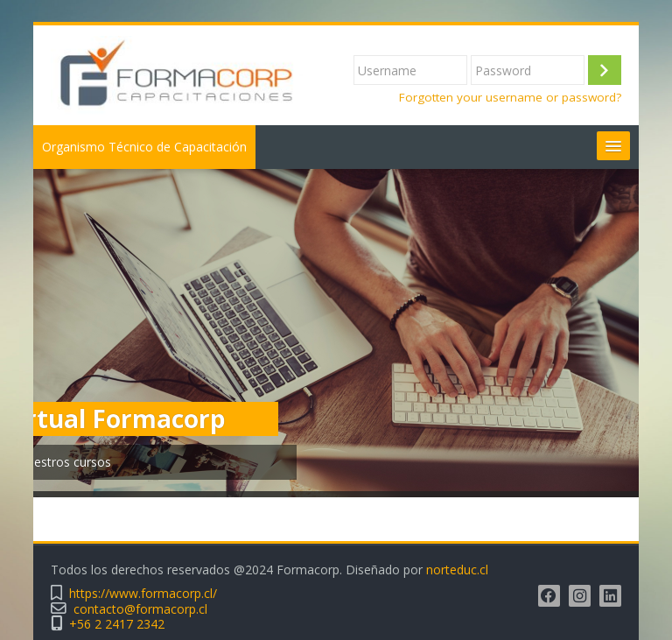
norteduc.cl (457, 570)
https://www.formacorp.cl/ (143, 593)
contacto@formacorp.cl (140, 609)
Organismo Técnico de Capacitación (144, 147)
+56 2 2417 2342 (117, 624)
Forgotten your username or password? (510, 97)
